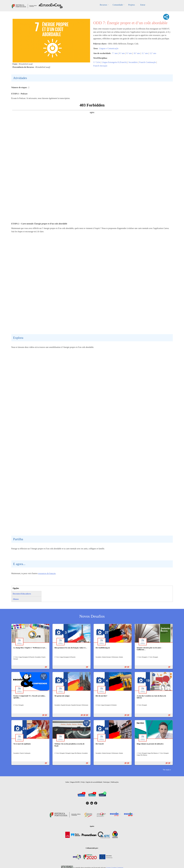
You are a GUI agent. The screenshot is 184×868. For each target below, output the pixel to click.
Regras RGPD (75, 782)
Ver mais (166, 770)
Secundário (133, 62)
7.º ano (115, 53)
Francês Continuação (148, 62)
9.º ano (129, 53)
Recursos (103, 5)
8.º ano (122, 53)
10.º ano (137, 53)
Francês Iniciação (100, 66)
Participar (106, 782)
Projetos (131, 5)
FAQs (83, 782)
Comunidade (118, 5)
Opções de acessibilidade (94, 782)
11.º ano (145, 53)
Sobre (67, 782)
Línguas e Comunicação (109, 48)
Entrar (143, 5)
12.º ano (153, 53)
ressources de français (47, 573)
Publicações (115, 782)
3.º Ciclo (97, 62)
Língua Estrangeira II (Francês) (114, 62)
